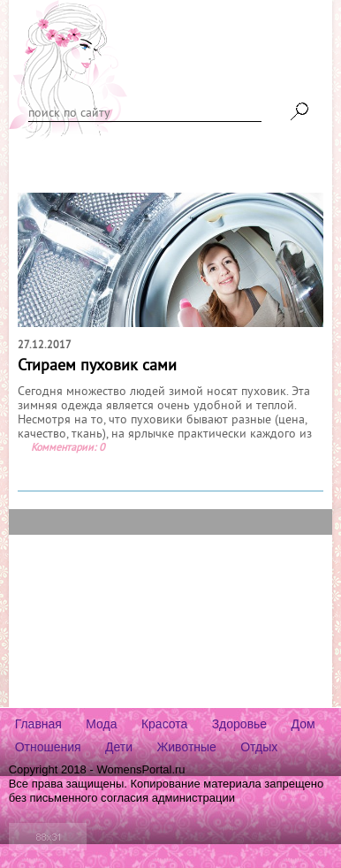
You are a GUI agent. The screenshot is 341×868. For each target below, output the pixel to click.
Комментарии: (64, 449)
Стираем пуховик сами (97, 366)
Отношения (48, 747)
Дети (119, 747)
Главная (38, 724)
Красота (164, 724)
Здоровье (240, 724)
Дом (303, 724)
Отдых (259, 747)
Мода (101, 724)
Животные (186, 747)
